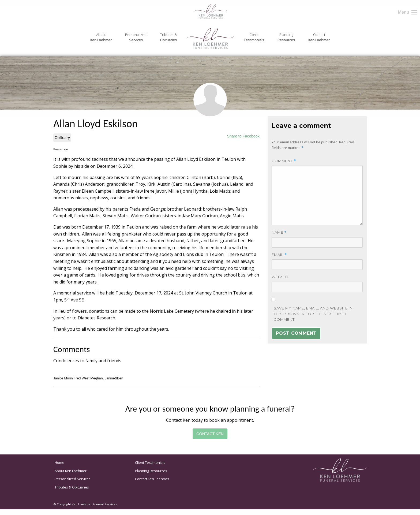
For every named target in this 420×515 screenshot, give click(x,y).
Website (280, 277)
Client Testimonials (150, 462)
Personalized (136, 38)
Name (279, 232)
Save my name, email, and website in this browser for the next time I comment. (313, 314)
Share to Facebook (243, 136)
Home (59, 462)
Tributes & (168, 38)
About (101, 38)
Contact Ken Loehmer (152, 479)
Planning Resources (151, 471)
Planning (286, 38)
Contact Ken (210, 434)
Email (279, 255)
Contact (319, 38)
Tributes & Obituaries (72, 487)
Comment (284, 161)
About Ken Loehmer (71, 471)
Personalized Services (73, 479)
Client (254, 38)
